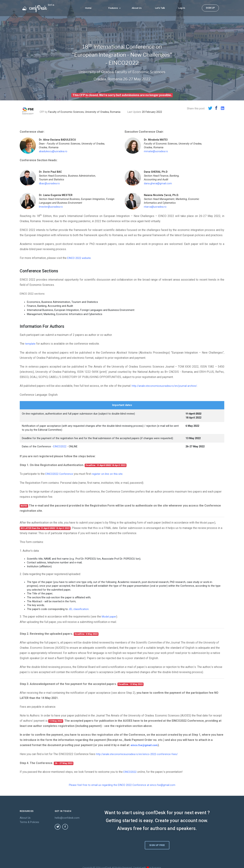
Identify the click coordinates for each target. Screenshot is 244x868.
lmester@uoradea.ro (51, 207)
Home (88, 7)
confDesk (38, 7)
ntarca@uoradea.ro (155, 207)
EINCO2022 (60, 446)
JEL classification (79, 608)
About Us (137, 7)
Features (115, 7)
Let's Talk (160, 7)
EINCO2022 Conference (60, 473)
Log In (182, 7)
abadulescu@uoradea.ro (53, 151)
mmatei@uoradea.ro (156, 151)
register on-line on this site (111, 473)
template (31, 343)
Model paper (208, 522)
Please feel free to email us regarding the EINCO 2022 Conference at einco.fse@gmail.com (122, 783)
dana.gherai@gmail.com (158, 184)
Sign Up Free (157, 841)
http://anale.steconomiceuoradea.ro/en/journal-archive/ (166, 385)
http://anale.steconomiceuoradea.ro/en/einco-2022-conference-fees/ (140, 753)
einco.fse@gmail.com (145, 744)
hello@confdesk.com (67, 816)
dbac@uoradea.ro (49, 184)
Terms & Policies (29, 821)
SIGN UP (210, 7)
